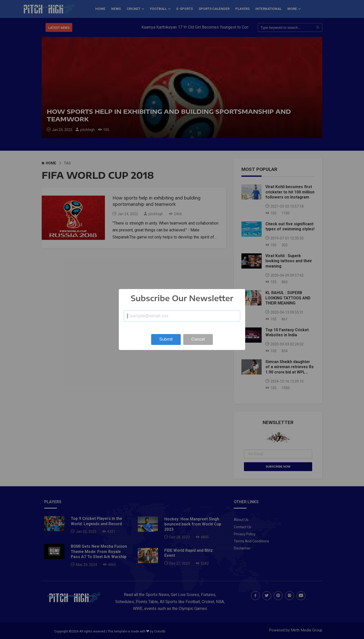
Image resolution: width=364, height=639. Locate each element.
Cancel (198, 339)
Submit (166, 339)
